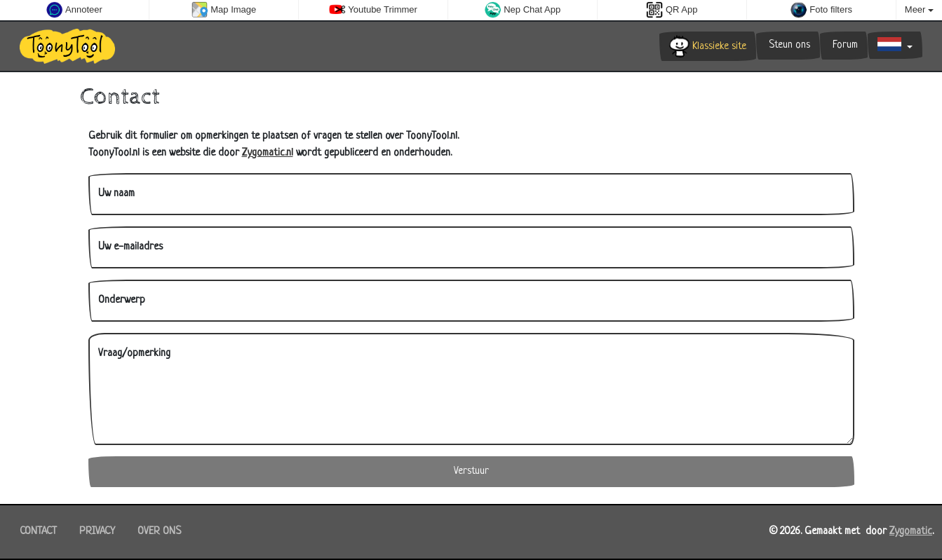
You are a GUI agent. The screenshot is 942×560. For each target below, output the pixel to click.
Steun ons (788, 45)
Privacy (97, 532)
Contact (38, 532)
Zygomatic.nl (268, 153)
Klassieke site (708, 46)
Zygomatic (911, 532)
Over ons (159, 532)
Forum (844, 45)
